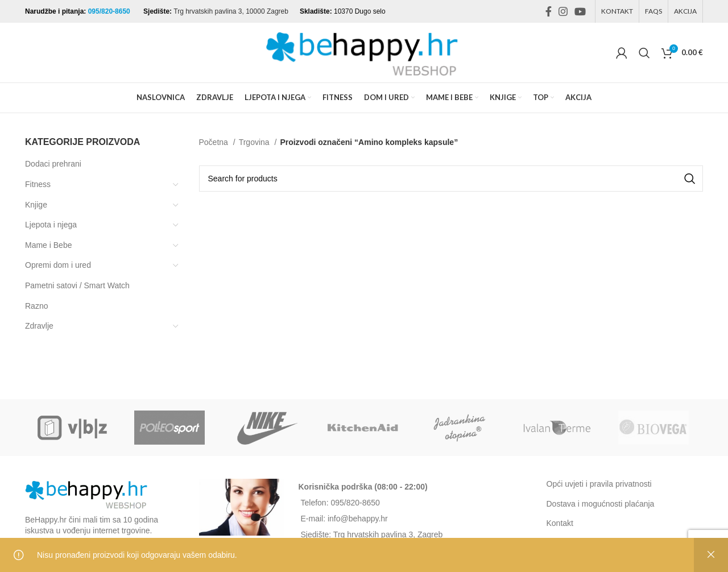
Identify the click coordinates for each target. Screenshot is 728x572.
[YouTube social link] (580, 11)
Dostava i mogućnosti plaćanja (601, 504)
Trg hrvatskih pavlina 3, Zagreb (388, 534)
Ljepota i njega (51, 225)
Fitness (38, 184)
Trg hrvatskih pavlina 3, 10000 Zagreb (231, 11)
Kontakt (560, 523)
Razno (36, 306)
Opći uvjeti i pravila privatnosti (599, 484)
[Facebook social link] (549, 11)
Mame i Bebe (48, 245)
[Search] (644, 53)
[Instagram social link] (563, 11)
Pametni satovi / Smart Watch (77, 285)
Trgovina (255, 142)
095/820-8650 (110, 11)
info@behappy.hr (358, 519)
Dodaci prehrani (53, 164)
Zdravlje (39, 326)
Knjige (36, 205)
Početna (215, 142)
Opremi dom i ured (58, 265)
